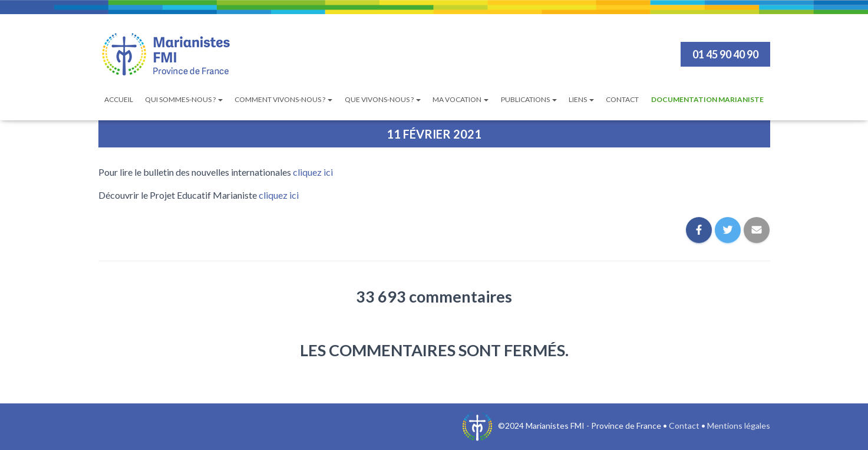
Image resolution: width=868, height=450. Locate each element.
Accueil (119, 99)
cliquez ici (313, 172)
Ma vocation (461, 99)
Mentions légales (739, 426)
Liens (581, 99)
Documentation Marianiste (707, 99)
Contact (622, 99)
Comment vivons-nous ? (283, 99)
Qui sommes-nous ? (184, 99)
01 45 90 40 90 (725, 54)
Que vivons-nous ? (383, 99)
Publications (529, 99)
